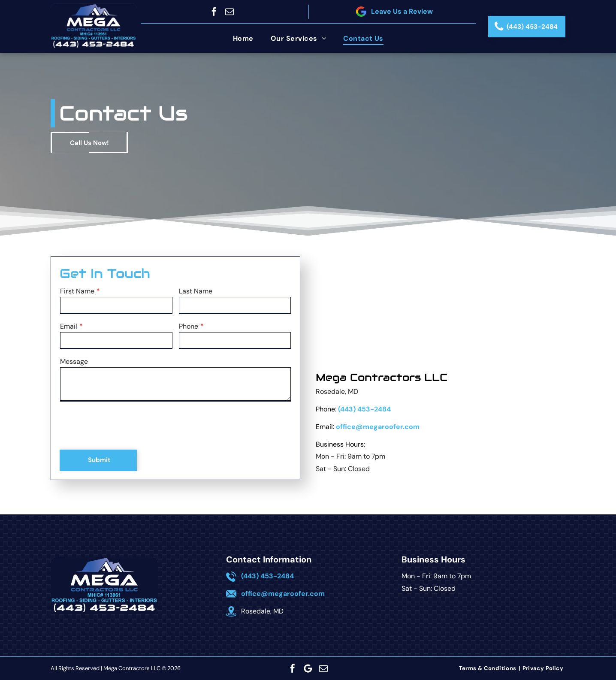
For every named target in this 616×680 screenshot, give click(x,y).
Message (74, 361)
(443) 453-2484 (364, 409)
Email (69, 326)
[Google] (308, 668)
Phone (189, 326)
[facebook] (214, 12)
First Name (77, 291)
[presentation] (125, 426)
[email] (229, 12)
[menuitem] (243, 38)
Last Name (196, 291)
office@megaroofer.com (378, 427)
